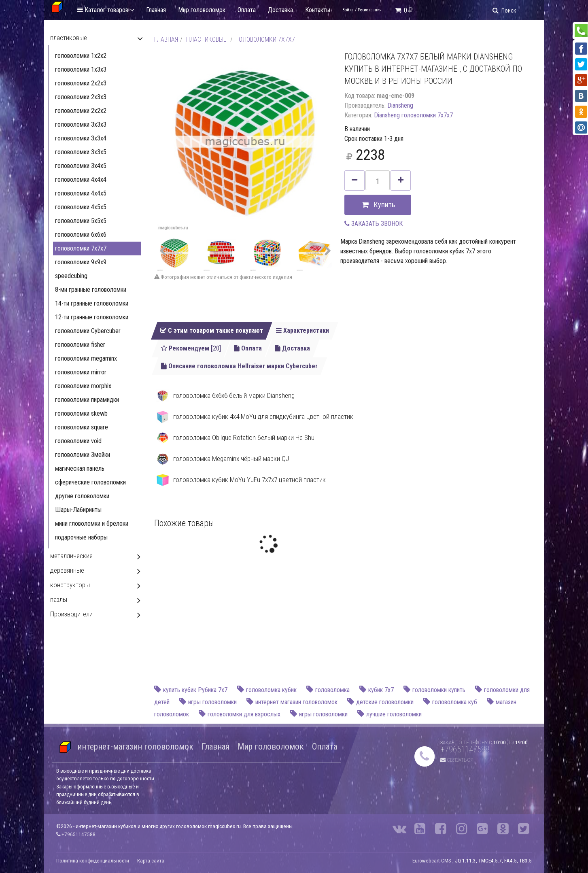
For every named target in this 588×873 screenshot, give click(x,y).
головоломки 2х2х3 (81, 83)
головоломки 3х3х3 (81, 124)
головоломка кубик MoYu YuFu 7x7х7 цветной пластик (241, 480)
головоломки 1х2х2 (81, 56)
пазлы (59, 599)
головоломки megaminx (86, 358)
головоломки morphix (83, 386)
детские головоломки (385, 702)
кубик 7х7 (381, 690)
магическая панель (80, 468)
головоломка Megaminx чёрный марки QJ (223, 459)
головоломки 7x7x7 (266, 39)
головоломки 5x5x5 (81, 221)
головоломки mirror (81, 372)
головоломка (332, 690)
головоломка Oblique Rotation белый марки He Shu (235, 438)
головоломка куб (455, 702)
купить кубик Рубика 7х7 (195, 690)
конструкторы (70, 585)
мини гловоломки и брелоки (92, 524)
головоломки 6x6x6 (81, 235)
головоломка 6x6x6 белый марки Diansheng (225, 396)
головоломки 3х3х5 (81, 152)
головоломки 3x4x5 (81, 166)
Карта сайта (151, 861)
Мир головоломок (202, 10)
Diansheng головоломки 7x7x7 (413, 115)
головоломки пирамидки (87, 400)
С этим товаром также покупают (212, 330)
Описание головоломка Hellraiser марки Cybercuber (239, 366)
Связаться (457, 760)
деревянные (67, 570)
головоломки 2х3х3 (81, 97)
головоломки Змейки (83, 455)
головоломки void (78, 441)
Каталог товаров (106, 10)
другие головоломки (82, 496)
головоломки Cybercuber (88, 331)
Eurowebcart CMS (432, 861)
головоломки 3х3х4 (81, 138)
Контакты (318, 10)
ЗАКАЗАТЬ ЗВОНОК (374, 224)
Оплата (247, 10)
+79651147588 (465, 749)
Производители (71, 614)
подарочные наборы (81, 537)
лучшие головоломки (394, 714)
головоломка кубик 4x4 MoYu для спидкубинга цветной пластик (255, 417)
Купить (378, 205)
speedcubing (71, 276)
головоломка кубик (271, 690)
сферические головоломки (90, 482)
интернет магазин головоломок (296, 702)
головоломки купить (439, 690)
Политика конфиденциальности (93, 861)
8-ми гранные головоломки (91, 290)
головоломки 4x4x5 (81, 193)
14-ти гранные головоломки (92, 303)
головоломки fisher (80, 345)
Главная (156, 10)
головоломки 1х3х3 (81, 69)
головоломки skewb (81, 413)
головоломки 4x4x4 (81, 179)
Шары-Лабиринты (78, 510)
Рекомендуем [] (191, 348)
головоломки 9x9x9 (81, 262)
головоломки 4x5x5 (81, 207)
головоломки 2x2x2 (81, 111)
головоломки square (82, 427)
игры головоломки (212, 702)
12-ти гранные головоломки (92, 317)
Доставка (280, 10)
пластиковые (206, 39)
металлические (71, 556)
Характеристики (302, 330)
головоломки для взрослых (244, 714)
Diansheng (400, 105)
